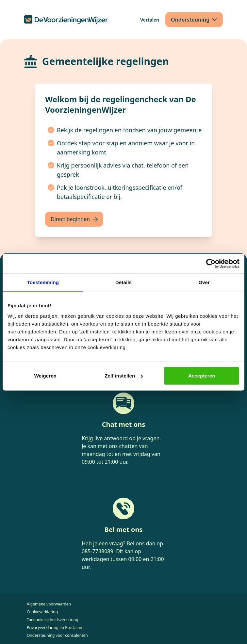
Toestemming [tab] (43, 282)
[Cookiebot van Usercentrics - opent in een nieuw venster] (211, 264)
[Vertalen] (150, 20)
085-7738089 (98, 551)
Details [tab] (124, 282)
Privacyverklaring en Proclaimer (56, 628)
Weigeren (45, 375)
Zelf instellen (124, 375)
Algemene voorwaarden (49, 604)
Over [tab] (204, 282)
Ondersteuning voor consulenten (57, 635)
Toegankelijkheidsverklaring (53, 620)
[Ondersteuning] (194, 20)
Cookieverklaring (42, 612)
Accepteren (202, 375)
